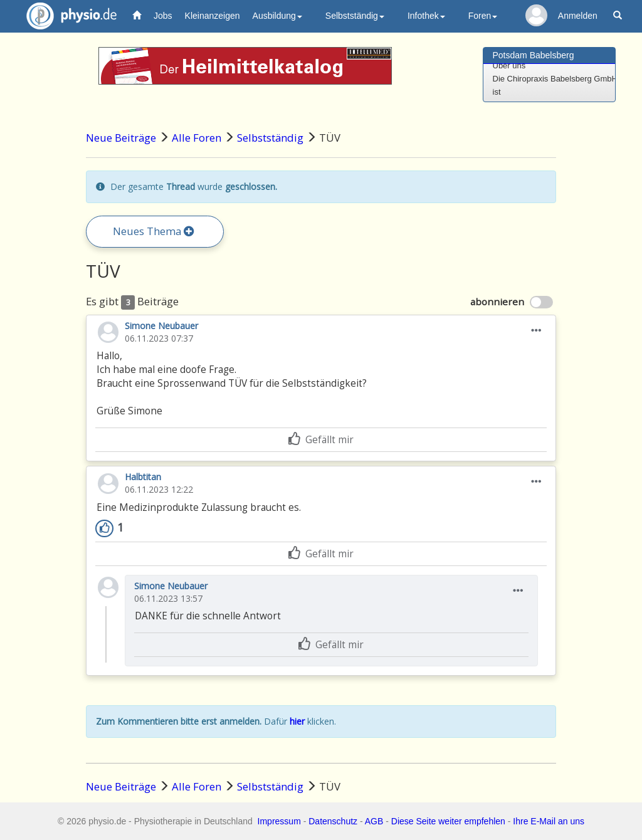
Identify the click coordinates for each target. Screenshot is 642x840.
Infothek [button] (426, 16)
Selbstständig (270, 138)
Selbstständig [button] (355, 16)
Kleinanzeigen (213, 16)
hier (297, 721)
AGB (374, 821)
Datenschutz (333, 821)
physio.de (67, 16)
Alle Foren (197, 138)
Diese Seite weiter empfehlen (448, 821)
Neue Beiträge (121, 138)
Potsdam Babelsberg (534, 55)
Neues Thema (154, 231)
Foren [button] (483, 16)
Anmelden (578, 16)
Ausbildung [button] (277, 16)
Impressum (279, 821)
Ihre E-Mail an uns (549, 821)
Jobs (163, 16)
